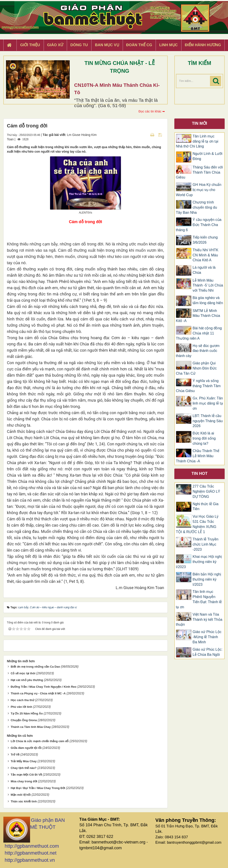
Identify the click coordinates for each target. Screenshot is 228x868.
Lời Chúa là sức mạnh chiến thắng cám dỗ (40, 741)
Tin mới (199, 123)
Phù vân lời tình (21, 707)
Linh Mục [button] (168, 45)
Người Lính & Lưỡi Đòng (208, 156)
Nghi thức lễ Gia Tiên (206, 507)
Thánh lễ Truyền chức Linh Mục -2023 (206, 544)
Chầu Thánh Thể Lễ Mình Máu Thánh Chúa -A (198, 456)
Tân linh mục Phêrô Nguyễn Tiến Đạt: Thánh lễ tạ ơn (199, 599)
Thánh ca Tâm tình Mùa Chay (31, 727)
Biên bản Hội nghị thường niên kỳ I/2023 (207, 579)
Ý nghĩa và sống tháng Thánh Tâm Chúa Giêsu (198, 386)
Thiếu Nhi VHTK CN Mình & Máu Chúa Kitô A (206, 255)
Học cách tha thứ (22, 700)
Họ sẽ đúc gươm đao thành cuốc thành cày (198, 351)
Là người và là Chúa (204, 270)
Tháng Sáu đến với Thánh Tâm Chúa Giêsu (199, 172)
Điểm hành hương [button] (203, 45)
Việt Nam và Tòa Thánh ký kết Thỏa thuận (199, 620)
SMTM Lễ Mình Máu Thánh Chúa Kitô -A (198, 316)
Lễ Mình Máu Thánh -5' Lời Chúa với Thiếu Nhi (208, 286)
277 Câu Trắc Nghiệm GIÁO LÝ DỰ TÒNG (206, 491)
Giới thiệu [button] (30, 45)
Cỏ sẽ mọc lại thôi (23, 673)
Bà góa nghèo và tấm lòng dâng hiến (208, 300)
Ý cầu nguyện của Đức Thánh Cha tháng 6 (199, 225)
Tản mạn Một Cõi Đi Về (26, 775)
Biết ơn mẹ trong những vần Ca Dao (35, 667)
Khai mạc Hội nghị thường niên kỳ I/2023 (199, 562)
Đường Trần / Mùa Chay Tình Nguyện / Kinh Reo (44, 687)
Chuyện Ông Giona (24, 720)
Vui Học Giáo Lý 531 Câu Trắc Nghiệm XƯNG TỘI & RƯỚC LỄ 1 (197, 524)
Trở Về (15, 755)
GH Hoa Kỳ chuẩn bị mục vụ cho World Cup (199, 190)
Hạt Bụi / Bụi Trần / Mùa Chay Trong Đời (38, 788)
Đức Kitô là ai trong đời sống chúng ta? (204, 438)
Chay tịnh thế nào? (24, 768)
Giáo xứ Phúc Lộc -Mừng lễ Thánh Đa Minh (207, 637)
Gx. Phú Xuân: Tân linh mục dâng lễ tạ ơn (208, 403)
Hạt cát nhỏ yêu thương (27, 680)
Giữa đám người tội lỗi (26, 748)
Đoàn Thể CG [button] (139, 45)
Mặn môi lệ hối (21, 795)
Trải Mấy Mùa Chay (24, 761)
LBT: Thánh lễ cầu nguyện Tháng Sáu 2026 (208, 421)
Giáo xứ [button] (55, 45)
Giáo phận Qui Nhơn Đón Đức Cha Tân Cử (196, 368)
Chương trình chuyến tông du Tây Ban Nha (196, 207)
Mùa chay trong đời (24, 781)
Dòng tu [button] (79, 45)
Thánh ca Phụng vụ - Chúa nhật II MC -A (38, 693)
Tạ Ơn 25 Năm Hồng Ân (27, 713)
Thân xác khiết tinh (24, 801)
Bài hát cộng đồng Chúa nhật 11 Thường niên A (199, 333)
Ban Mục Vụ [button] (107, 45)
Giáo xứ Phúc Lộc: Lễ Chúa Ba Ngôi (208, 652)
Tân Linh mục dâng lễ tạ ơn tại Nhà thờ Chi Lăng (197, 141)
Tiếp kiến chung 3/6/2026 (205, 240)
